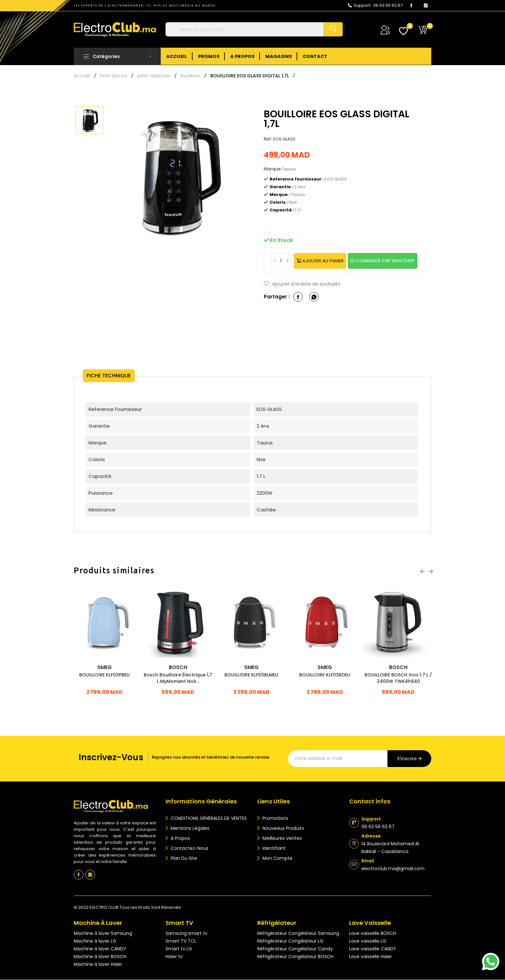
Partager (298, 297)
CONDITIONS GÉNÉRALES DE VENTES (208, 819)
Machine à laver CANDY (100, 949)
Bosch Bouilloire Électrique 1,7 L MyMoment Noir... (178, 678)
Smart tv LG (179, 949)
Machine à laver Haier (98, 965)
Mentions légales (189, 829)
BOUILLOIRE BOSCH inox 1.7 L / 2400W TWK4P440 (398, 678)
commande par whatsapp (385, 261)
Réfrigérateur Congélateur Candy (295, 949)
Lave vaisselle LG (368, 941)
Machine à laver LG (95, 941)
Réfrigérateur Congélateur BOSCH (295, 957)
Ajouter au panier (322, 261)
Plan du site (183, 859)
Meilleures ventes (281, 839)
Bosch (178, 668)
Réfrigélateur (277, 923)
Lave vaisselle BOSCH (373, 934)
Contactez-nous (189, 849)
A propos (180, 839)
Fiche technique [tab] (114, 376)
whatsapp (314, 297)
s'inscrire (407, 759)
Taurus (289, 169)
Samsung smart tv (186, 934)
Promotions (275, 819)
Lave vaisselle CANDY (373, 949)
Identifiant (273, 849)
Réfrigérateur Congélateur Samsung (298, 934)
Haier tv (174, 957)
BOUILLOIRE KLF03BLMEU (251, 675)
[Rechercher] (254, 29)
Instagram (426, 5)
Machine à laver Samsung (103, 934)
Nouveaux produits (283, 829)
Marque (272, 169)
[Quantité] (280, 261)
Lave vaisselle (370, 923)
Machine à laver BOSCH (100, 957)
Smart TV (179, 923)
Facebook (411, 5)
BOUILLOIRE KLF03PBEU (105, 675)
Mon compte (277, 859)
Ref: (268, 139)
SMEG (105, 668)
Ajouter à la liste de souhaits (302, 284)
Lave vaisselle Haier (371, 957)
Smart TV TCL (181, 941)
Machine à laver (98, 923)
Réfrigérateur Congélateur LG (290, 941)
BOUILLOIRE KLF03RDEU (325, 675)
